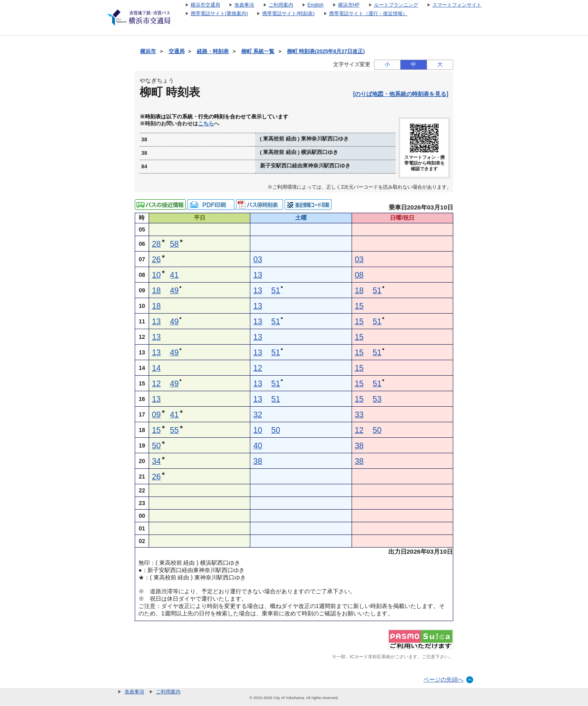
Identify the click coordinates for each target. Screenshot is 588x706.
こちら (206, 124)
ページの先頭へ (443, 679)
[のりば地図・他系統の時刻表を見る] (401, 94)
